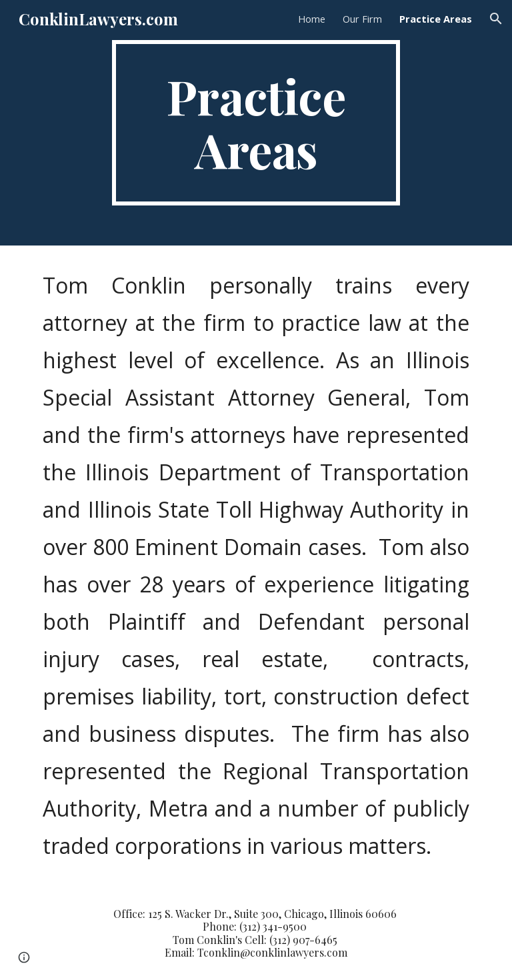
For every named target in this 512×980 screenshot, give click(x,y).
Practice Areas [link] (436, 19)
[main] (256, 123)
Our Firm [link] (362, 19)
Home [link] (312, 19)
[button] (496, 19)
